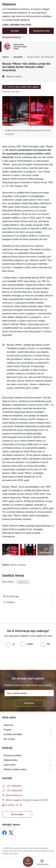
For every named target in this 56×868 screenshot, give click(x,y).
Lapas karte (9, 765)
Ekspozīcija (23, 582)
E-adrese (11, 805)
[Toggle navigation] (28, 862)
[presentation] (25, 658)
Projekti (7, 730)
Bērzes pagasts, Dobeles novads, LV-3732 (27, 800)
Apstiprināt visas (41, 31)
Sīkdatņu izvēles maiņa (15, 769)
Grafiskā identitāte (13, 734)
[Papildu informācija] (21, 805)
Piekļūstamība (11, 760)
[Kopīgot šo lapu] (28, 602)
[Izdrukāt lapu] (28, 596)
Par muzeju (9, 739)
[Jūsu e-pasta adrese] (29, 693)
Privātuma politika (13, 755)
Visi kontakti (17, 814)
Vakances (8, 725)
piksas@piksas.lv (14, 795)
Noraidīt (15, 31)
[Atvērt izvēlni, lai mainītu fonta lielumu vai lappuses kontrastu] (42, 863)
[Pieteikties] (29, 703)
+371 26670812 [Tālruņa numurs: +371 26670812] (14, 786)
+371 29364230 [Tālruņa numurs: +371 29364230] (14, 791)
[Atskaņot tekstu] (14, 76)
